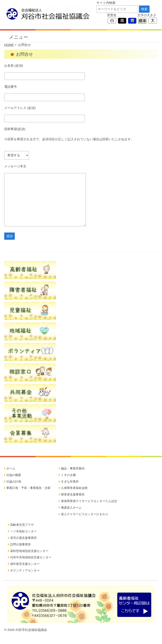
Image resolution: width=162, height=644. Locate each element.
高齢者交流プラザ (22, 525)
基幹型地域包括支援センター (29, 551)
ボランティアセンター (25, 570)
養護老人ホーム (71, 508)
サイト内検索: (106, 3)
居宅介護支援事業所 (23, 538)
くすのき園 (68, 475)
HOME (9, 45)
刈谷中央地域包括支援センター (31, 557)
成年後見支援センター (25, 564)
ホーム (11, 468)
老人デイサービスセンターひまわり (85, 514)
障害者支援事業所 (73, 494)
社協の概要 (14, 475)
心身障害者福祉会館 (74, 488)
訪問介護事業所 (20, 544)
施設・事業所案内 (73, 468)
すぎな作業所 (70, 482)
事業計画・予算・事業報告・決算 (28, 488)
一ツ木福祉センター (23, 531)
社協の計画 (14, 482)
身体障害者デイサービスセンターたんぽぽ (89, 501)
